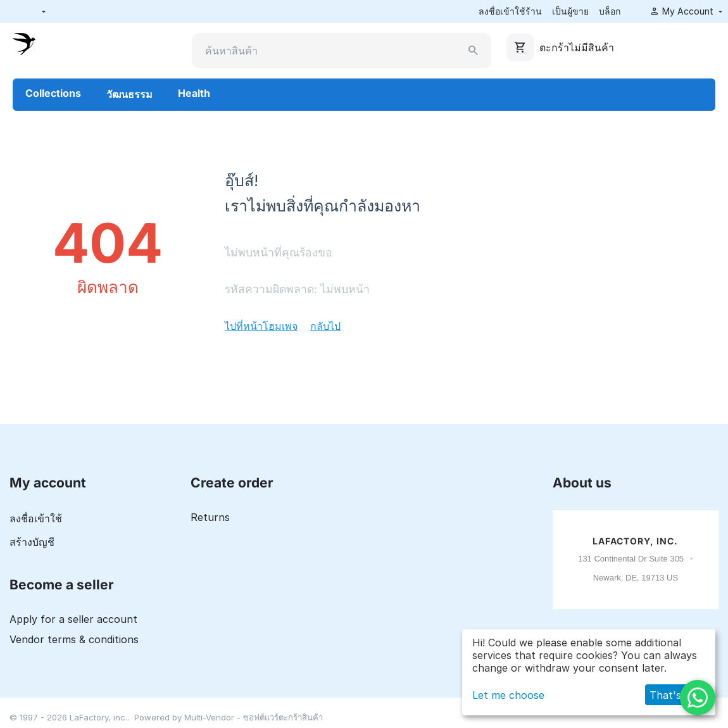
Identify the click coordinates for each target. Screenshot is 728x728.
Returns (210, 517)
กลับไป (325, 326)
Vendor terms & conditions (74, 639)
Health (194, 93)
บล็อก (610, 11)
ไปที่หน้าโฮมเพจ (261, 326)
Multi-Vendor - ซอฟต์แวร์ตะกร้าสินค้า (254, 717)
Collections (53, 93)
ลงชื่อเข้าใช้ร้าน (510, 11)
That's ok (673, 695)
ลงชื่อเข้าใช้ (36, 518)
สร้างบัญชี (32, 542)
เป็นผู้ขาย (570, 11)
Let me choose (508, 695)
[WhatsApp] (698, 698)
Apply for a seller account (73, 619)
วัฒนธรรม (129, 94)
